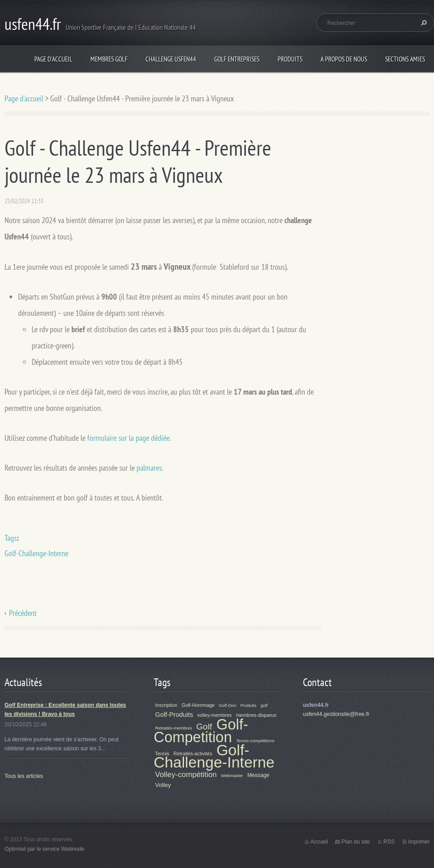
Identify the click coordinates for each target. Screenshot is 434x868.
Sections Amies (405, 59)
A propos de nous (344, 59)
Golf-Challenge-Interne (36, 553)
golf (264, 705)
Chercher (423, 23)
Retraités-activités (193, 754)
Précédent (23, 613)
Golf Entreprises (237, 59)
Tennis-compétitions (255, 741)
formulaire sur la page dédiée (128, 438)
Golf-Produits (174, 715)
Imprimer (419, 842)
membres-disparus (256, 715)
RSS (389, 842)
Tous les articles (24, 776)
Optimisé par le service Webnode (45, 849)
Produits (290, 59)
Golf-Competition (201, 731)
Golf (204, 727)
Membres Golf (109, 59)
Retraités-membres (174, 728)
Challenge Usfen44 (171, 59)
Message (258, 775)
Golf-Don (227, 705)
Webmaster (232, 775)
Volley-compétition (186, 775)
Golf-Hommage (198, 705)
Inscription (166, 705)
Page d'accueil (53, 59)
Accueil (319, 842)
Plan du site (356, 842)
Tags (11, 538)
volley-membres (214, 715)
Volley (163, 785)
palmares (149, 468)
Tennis (162, 754)
